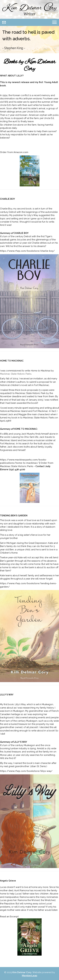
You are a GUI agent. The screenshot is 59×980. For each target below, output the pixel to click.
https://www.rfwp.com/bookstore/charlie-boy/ (27, 251)
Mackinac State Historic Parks (16, 374)
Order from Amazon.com (14, 152)
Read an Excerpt (9, 917)
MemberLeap (30, 976)
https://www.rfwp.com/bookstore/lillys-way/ (26, 771)
